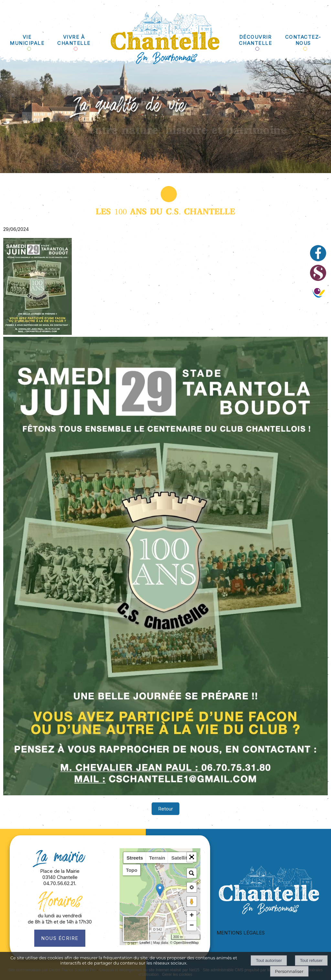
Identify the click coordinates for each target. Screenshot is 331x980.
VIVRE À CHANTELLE (74, 40)
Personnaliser (289, 971)
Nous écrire (60, 938)
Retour (165, 809)
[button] (192, 857)
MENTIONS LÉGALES (241, 933)
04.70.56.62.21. (60, 883)
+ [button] (192, 916)
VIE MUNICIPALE (27, 40)
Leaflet (145, 943)
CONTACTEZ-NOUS (303, 40)
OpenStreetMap (186, 943)
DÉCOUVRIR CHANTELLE (256, 40)
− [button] (192, 926)
